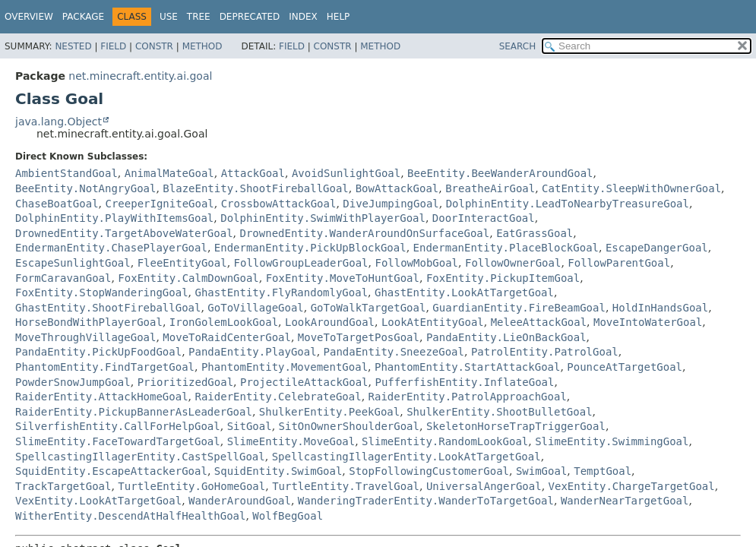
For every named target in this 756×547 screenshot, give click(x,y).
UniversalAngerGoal (484, 486)
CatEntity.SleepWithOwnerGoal (631, 188)
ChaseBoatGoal (57, 204)
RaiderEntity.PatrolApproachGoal (468, 397)
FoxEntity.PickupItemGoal (503, 278)
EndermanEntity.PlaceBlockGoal (506, 248)
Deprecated (250, 17)
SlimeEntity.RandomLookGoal (445, 441)
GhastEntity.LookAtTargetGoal (464, 292)
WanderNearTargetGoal (625, 501)
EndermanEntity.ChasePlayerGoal (111, 248)
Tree (199, 17)
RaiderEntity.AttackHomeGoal (102, 397)
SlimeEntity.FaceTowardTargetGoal (118, 441)
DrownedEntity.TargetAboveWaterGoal (124, 233)
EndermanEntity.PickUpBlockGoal (310, 248)
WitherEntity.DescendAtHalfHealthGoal (130, 516)
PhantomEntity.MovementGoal (285, 367)
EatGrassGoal (535, 233)
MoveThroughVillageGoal (85, 337)
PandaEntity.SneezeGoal (394, 352)
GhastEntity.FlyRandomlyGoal (281, 292)
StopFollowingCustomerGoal (429, 471)
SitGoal (250, 426)
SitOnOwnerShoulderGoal (349, 426)
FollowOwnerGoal (513, 263)
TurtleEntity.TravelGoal (346, 486)
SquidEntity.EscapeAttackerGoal (111, 471)
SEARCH (518, 46)
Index (303, 17)
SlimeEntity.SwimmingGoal (612, 441)
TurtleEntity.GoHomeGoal (191, 486)
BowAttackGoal (397, 188)
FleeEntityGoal (182, 263)
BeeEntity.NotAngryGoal (85, 188)
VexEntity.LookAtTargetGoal (98, 501)
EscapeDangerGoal (657, 248)
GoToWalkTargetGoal (369, 308)
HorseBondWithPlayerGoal (89, 322)
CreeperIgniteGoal (159, 204)
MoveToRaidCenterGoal (227, 337)
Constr (154, 46)
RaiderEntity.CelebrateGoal (278, 397)
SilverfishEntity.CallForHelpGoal (118, 426)
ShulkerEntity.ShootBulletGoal (499, 412)
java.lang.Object (59, 122)
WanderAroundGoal (240, 501)
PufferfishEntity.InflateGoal (464, 382)
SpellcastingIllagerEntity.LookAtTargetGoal (406, 457)
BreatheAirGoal (490, 188)
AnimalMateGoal (169, 173)
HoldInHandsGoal (660, 308)
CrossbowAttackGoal (279, 204)
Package (83, 17)
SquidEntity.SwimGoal (278, 471)
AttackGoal (253, 173)
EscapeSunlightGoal (73, 263)
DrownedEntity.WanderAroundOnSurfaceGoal (364, 233)
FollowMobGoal (416, 263)
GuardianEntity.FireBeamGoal (519, 308)
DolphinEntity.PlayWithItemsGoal (114, 218)
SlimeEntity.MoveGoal (291, 441)
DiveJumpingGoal (391, 204)
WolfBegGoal (288, 516)
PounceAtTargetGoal (625, 367)
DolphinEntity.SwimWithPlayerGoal (323, 218)
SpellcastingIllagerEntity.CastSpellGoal (140, 457)
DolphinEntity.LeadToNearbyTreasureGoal (568, 204)
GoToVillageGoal (255, 308)
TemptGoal (603, 471)
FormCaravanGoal (63, 278)
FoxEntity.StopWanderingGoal (102, 292)
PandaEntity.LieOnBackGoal (506, 337)
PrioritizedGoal (185, 382)
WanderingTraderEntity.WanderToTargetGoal (426, 501)
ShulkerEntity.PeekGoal (329, 412)
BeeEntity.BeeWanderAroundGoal (500, 173)
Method (202, 46)
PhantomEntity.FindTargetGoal (105, 367)
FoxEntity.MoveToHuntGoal (343, 278)
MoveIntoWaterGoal (648, 322)
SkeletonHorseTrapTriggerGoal (516, 426)
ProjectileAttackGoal (304, 382)
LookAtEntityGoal (433, 322)
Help (338, 17)
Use (169, 17)
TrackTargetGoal (63, 486)
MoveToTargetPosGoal (359, 337)
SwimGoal (541, 471)
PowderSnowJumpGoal (73, 382)
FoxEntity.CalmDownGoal (188, 278)
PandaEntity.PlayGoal (253, 352)
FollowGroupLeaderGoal (301, 263)
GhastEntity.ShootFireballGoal (108, 308)
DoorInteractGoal (484, 218)
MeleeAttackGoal (539, 322)
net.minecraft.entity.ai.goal (140, 76)
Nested (73, 46)
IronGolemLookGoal (224, 322)
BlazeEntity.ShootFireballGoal (255, 188)
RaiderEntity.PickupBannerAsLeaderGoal (134, 412)
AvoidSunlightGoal (346, 173)
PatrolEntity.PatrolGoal (545, 352)
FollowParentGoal (619, 263)
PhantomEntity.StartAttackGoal (467, 367)
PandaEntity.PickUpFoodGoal (98, 352)
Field (113, 46)
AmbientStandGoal (66, 173)
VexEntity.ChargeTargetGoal (632, 486)
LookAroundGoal (330, 322)
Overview (29, 17)
